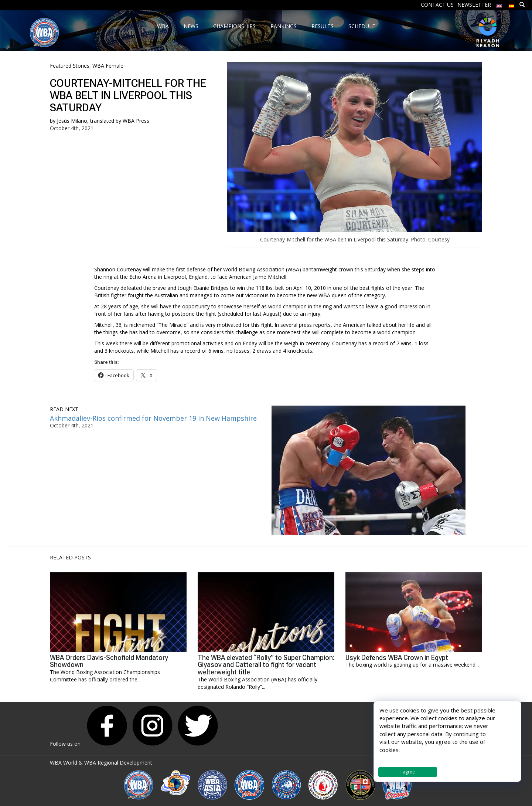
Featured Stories (70, 66)
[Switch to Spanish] (512, 4)
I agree (408, 772)
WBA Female (108, 66)
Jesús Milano (72, 121)
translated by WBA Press (120, 121)
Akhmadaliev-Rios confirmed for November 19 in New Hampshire (153, 418)
